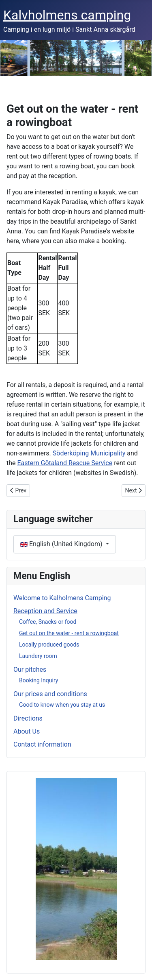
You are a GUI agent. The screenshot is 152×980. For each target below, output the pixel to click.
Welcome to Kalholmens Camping (62, 598)
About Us (27, 731)
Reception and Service (45, 611)
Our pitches (30, 670)
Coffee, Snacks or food (48, 622)
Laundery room (38, 656)
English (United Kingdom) (62, 544)
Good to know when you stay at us (62, 705)
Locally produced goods (49, 645)
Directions (28, 718)
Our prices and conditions (50, 694)
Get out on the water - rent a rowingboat (69, 633)
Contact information (42, 744)
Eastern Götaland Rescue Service (65, 463)
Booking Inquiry (39, 680)
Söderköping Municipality (89, 453)
